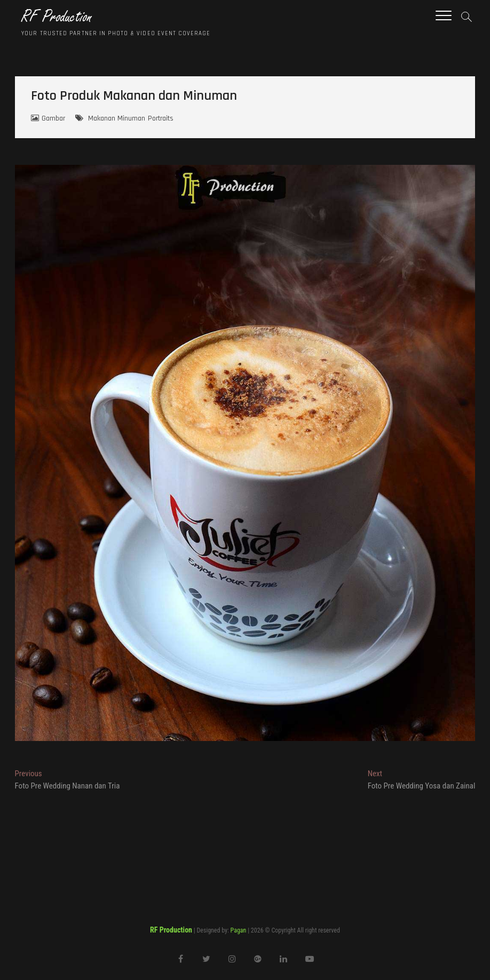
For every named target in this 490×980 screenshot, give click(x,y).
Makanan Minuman (117, 118)
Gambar (53, 118)
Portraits (161, 118)
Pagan (239, 930)
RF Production (57, 17)
